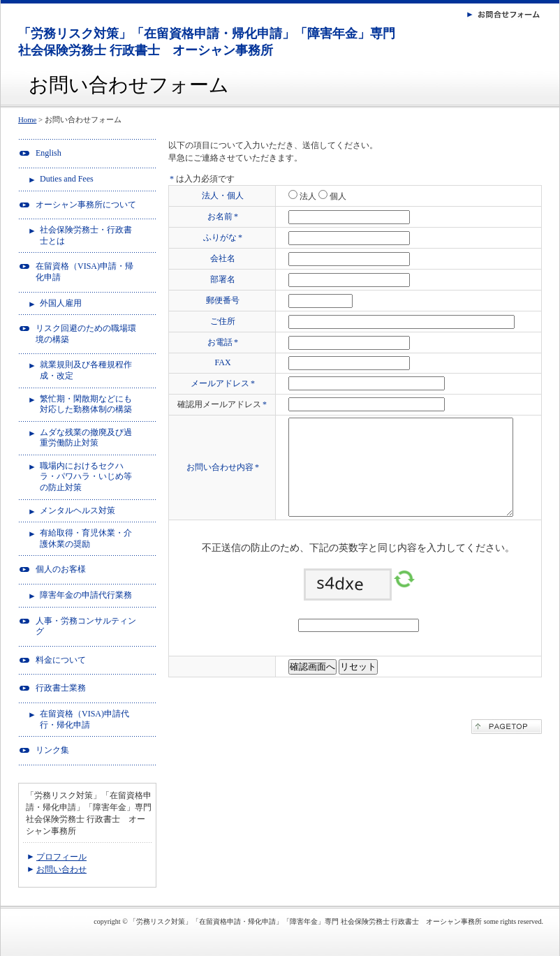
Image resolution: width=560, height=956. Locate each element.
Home (27, 119)
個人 (337, 196)
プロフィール (61, 857)
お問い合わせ (61, 869)
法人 (307, 196)
